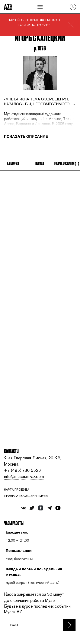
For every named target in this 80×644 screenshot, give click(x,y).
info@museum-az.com (24, 476)
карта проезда (17, 490)
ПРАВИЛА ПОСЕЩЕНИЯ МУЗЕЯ (27, 496)
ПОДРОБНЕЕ (41, 25)
